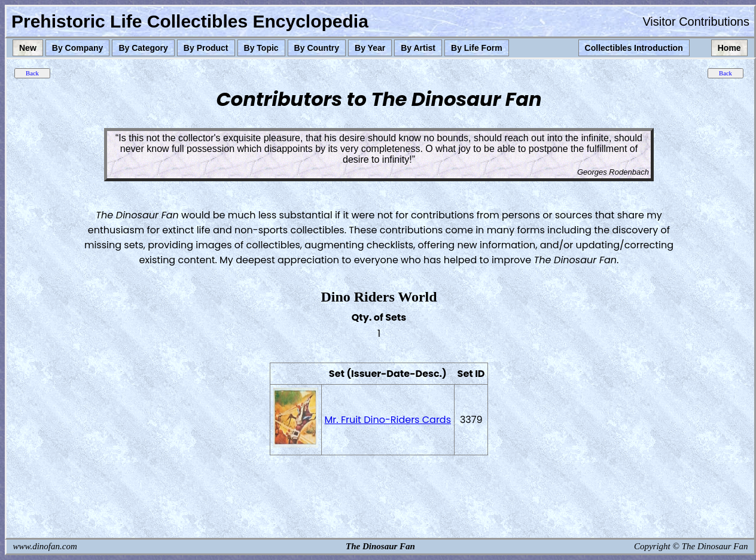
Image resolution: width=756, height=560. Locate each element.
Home (729, 48)
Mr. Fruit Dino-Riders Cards (388, 420)
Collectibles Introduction (634, 48)
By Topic (261, 48)
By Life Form (477, 48)
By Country (317, 48)
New (28, 48)
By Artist (418, 48)
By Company (78, 48)
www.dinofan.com (45, 546)
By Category (143, 48)
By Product (206, 48)
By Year (370, 48)
